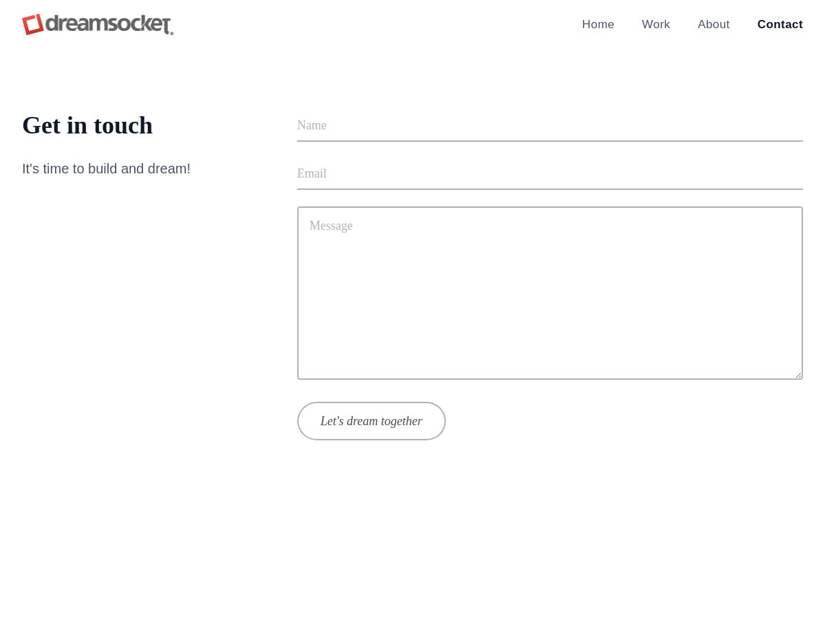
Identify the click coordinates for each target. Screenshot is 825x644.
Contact (780, 24)
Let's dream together (372, 421)
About (714, 24)
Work (656, 24)
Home (598, 24)
